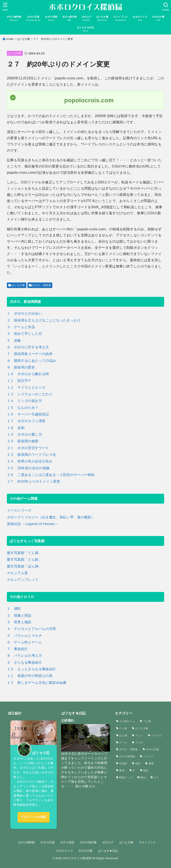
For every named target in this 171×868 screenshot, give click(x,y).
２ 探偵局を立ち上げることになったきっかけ (44, 320)
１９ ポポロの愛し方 (24, 434)
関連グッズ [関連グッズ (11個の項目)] (126, 777)
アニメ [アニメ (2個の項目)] (139, 735)
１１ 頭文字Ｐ (19, 380)
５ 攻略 (14, 340)
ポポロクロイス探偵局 (77, 858)
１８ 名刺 (16, 428)
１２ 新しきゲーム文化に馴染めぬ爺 (37, 682)
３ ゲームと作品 (21, 327)
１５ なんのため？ (23, 408)
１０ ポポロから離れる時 (28, 374)
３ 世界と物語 (19, 622)
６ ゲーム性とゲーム (24, 642)
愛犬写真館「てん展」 (24, 553)
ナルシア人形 (17, 573)
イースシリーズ (19, 510)
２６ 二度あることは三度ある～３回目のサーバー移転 (51, 475)
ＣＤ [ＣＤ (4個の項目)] (156, 777)
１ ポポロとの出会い (24, 313)
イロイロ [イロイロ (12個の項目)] (156, 735)
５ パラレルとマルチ (24, 636)
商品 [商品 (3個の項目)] (138, 764)
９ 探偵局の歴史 (21, 367)
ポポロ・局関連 (41, 285)
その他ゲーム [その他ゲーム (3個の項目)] (127, 721)
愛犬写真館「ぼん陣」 (24, 566)
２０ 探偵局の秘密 (23, 441)
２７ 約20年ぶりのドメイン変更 (34, 481)
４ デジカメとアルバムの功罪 (31, 629)
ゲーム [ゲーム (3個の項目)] (123, 743)
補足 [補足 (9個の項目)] (146, 770)
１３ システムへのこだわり (30, 394)
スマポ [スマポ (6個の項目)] (139, 743)
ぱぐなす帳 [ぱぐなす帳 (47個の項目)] (142, 728)
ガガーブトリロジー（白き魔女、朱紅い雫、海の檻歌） (51, 517)
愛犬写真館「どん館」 (24, 559)
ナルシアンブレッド (23, 580)
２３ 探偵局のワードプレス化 (31, 454)
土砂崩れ (68, 720)
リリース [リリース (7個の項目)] (148, 756)
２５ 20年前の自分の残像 (28, 468)
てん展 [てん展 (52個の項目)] (147, 721)
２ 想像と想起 (19, 615)
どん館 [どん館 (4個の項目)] (123, 728)
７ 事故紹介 (17, 649)
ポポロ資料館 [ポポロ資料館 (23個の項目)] (127, 756)
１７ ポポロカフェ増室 (26, 421)
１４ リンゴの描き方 (24, 401)
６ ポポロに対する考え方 (28, 347)
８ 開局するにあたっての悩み (31, 361)
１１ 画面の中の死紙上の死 (30, 676)
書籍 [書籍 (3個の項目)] (122, 770)
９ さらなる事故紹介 (24, 662)
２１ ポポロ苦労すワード (28, 448)
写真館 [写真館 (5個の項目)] (123, 764)
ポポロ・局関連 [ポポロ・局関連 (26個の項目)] (128, 749)
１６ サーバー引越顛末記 (28, 414)
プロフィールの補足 (34, 817)
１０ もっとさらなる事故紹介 (31, 669)
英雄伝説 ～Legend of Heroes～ (33, 524)
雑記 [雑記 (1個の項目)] (143, 777)
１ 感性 (14, 608)
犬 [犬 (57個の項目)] (134, 770)
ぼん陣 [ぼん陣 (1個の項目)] (123, 735)
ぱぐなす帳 (23, 39)
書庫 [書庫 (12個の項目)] (151, 764)
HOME (10, 39)
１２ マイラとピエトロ (26, 387)
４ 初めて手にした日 (24, 334)
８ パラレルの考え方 (24, 655)
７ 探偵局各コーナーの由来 (30, 354)
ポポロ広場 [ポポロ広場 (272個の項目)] (152, 749)
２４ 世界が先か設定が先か (30, 461)
